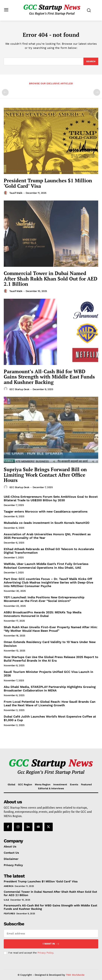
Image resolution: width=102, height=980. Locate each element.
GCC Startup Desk (19, 389)
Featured (9, 914)
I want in (51, 944)
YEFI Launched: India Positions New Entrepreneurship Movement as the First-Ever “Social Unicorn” (44, 599)
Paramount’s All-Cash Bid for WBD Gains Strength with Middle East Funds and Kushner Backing (49, 377)
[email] (51, 933)
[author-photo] (6, 193)
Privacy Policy (45, 953)
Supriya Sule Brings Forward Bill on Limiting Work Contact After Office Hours (45, 475)
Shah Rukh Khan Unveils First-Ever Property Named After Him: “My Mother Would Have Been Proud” (51, 629)
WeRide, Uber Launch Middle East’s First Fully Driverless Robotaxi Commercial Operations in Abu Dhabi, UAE (46, 566)
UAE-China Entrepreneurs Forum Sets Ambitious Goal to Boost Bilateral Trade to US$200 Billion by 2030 (51, 498)
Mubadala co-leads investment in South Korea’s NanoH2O (47, 523)
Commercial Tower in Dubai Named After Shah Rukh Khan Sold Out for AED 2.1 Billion (51, 279)
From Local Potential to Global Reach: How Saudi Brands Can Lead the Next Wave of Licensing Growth (50, 703)
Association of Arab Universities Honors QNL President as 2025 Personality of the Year (47, 536)
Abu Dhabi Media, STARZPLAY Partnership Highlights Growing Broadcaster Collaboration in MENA (50, 689)
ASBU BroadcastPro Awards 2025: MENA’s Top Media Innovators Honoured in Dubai (43, 614)
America (9, 886)
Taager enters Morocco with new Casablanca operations (46, 511)
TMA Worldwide (75, 975)
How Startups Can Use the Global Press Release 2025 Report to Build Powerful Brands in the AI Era (51, 659)
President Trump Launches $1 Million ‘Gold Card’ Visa (48, 183)
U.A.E (6, 900)
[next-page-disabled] (97, 92)
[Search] (91, 61)
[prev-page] (5, 92)
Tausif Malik (16, 193)
